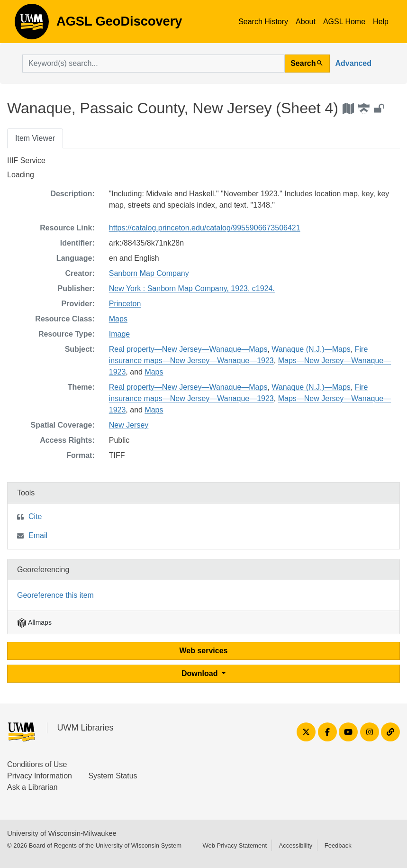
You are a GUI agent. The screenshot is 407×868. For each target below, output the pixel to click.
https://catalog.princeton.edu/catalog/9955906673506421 (205, 228)
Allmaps (34, 622)
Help (381, 22)
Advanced (353, 63)
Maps (118, 319)
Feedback (338, 845)
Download (201, 673)
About (306, 22)
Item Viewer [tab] (35, 138)
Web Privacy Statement (235, 845)
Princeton (125, 304)
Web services (204, 651)
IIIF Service (26, 160)
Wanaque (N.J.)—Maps (311, 349)
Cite (35, 516)
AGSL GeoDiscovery (32, 25)
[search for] (154, 64)
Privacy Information (40, 776)
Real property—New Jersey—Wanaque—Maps (188, 349)
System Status (113, 776)
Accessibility (295, 845)
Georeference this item (55, 595)
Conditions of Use (37, 764)
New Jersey (129, 425)
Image (119, 334)
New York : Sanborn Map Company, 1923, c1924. (192, 288)
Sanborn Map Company (149, 273)
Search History (263, 22)
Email (38, 535)
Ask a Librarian (32, 787)
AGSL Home (344, 22)
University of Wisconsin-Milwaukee (62, 833)
